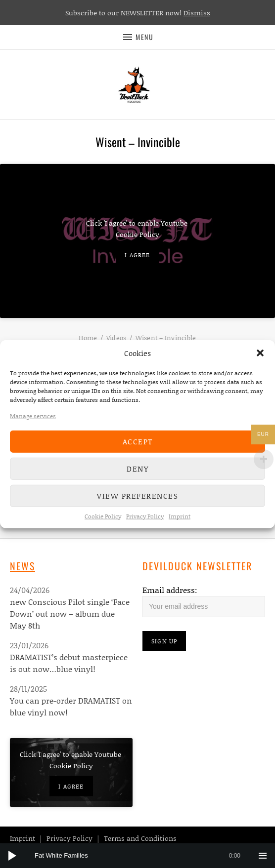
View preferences (137, 496)
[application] (137, 856)
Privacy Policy (145, 516)
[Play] (12, 856)
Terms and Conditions (140, 838)
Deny (137, 469)
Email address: (170, 590)
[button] (260, 353)
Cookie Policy (103, 516)
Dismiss (197, 13)
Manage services (33, 415)
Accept (138, 441)
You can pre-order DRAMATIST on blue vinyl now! (71, 706)
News (23, 566)
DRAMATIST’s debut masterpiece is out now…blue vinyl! (69, 663)
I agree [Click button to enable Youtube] (137, 255)
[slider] (142, 856)
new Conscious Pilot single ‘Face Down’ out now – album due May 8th (70, 613)
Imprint (180, 516)
